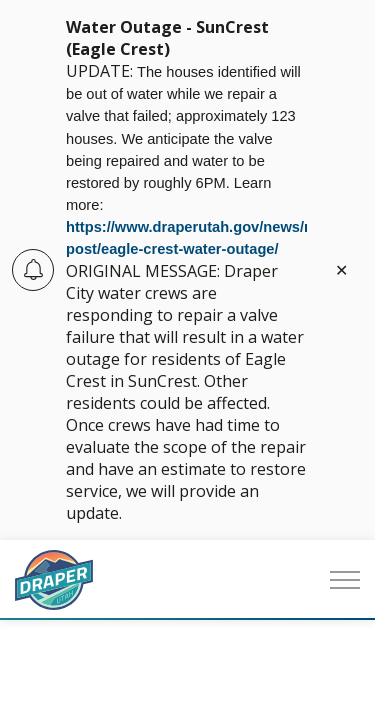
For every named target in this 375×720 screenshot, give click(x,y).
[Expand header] (345, 580)
